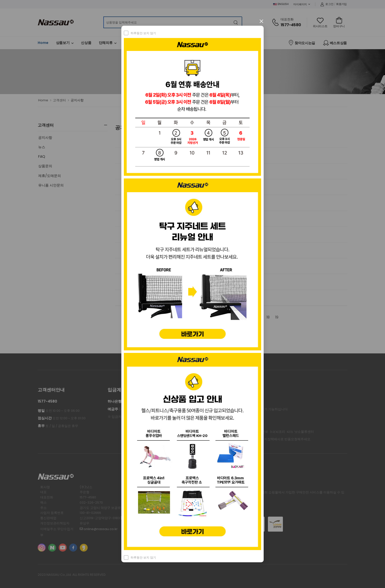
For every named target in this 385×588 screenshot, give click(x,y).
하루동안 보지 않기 (143, 33)
